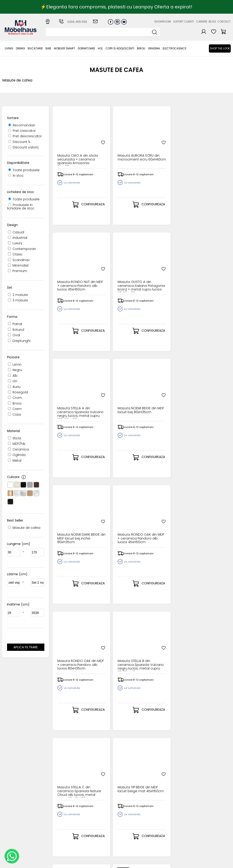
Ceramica (18, 449)
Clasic (15, 254)
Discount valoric (24, 147)
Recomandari (22, 125)
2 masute (18, 295)
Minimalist (18, 265)
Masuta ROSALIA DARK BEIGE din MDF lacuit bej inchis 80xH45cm (207, 526)
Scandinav (19, 260)
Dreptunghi (19, 341)
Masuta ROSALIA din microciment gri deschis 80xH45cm (163, 526)
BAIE (48, 48)
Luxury (15, 243)
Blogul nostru (157, 821)
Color (15, 415)
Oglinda (17, 455)
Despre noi (156, 810)
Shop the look (220, 48)
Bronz (15, 403)
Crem (15, 409)
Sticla (15, 438)
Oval (14, 335)
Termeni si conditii (96, 821)
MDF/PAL (17, 444)
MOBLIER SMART (65, 48)
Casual (16, 232)
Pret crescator (22, 131)
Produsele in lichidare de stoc (21, 207)
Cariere (202, 22)
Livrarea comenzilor (97, 818)
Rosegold (18, 392)
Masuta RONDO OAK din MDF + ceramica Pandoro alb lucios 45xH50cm (208, 273)
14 (165, 741)
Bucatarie (35, 48)
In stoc (16, 176)
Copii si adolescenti (120, 48)
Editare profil (124, 832)
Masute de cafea (24, 528)
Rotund (16, 330)
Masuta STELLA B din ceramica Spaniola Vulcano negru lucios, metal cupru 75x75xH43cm (118, 400)
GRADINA (154, 48)
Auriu (14, 387)
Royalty (225, 862)
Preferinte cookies (162, 829)
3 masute (18, 300)
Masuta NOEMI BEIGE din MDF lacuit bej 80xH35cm (118, 273)
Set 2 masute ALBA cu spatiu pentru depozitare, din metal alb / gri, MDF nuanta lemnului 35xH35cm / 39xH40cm (117, 652)
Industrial (18, 238)
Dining (20, 48)
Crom (15, 398)
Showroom (163, 22)
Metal (15, 461)
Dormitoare (86, 48)
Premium (18, 271)
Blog (212, 22)
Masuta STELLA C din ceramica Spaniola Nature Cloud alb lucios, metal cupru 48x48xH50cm (163, 400)
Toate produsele (24, 170)
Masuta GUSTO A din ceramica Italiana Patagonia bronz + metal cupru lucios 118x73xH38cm (207, 147)
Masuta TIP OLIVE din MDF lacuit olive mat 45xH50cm (73, 526)
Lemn (15, 364)
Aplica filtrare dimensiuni (26, 648)
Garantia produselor (90, 827)
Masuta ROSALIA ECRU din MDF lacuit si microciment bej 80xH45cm (73, 652)
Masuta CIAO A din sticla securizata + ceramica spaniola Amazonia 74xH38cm (73, 147)
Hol (100, 48)
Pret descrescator (25, 136)
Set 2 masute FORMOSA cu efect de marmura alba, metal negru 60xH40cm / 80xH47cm (162, 652)
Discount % (19, 142)
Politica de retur (94, 840)
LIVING (9, 48)
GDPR (85, 844)
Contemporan (22, 249)
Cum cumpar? (93, 810)
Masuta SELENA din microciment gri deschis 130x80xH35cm (117, 526)
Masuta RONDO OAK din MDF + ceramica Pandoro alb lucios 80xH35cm (74, 400)
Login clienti (123, 814)
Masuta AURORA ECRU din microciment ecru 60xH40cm (116, 147)
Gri (13, 381)
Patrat (15, 324)
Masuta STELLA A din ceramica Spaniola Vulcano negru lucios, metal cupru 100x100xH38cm (73, 273)
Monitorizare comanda (91, 834)
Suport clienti (184, 22)
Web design (204, 862)
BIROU (141, 48)
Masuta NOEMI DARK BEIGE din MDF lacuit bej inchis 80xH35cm (163, 273)
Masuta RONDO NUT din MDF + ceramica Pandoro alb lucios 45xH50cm (163, 147)
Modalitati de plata (97, 814)
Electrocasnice (175, 48)
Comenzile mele (128, 829)
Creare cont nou (128, 810)
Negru (15, 370)
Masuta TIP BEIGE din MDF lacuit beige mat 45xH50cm (208, 400)
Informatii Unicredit (96, 848)
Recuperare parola (130, 818)
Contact (224, 22)
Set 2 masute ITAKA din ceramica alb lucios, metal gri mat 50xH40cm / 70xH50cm (207, 652)
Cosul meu (123, 825)
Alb (13, 376)
